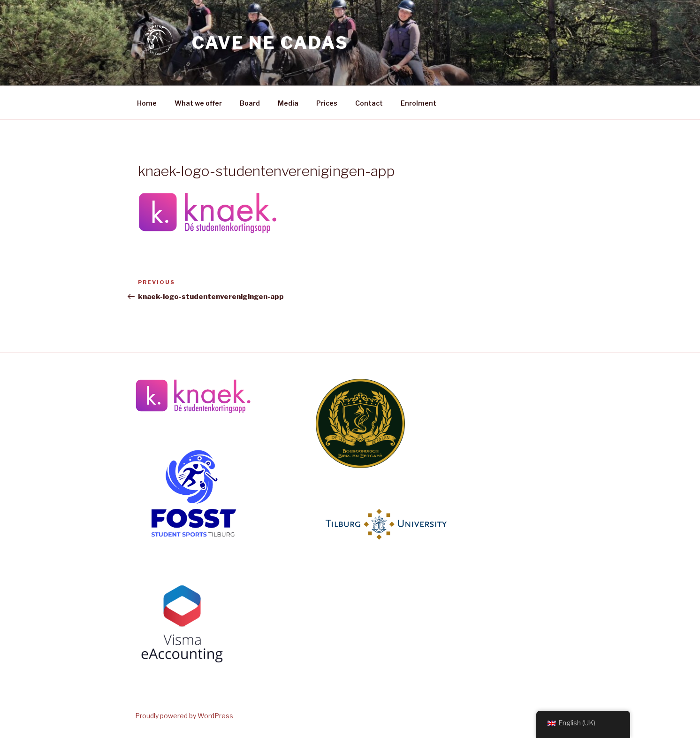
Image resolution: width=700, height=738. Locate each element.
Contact (369, 103)
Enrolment (418, 103)
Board (250, 103)
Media (288, 103)
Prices (327, 103)
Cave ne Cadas (270, 43)
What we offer (198, 103)
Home (147, 103)
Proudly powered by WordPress (184, 716)
